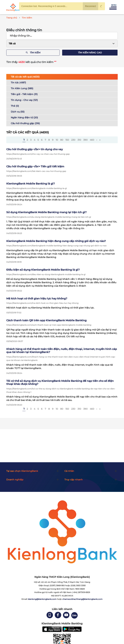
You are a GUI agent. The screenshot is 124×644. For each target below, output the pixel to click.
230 (73, 140)
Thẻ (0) (15, 106)
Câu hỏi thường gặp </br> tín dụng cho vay (35, 149)
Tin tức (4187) (18, 83)
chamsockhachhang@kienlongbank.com (82, 599)
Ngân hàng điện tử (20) (24, 118)
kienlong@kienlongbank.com (42, 599)
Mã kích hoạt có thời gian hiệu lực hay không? (37, 299)
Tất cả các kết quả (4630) (25, 77)
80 (62, 140)
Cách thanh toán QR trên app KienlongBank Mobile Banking (46, 320)
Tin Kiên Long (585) (22, 88)
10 (57, 140)
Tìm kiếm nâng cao (90, 53)
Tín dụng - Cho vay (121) (24, 100)
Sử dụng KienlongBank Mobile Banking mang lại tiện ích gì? (46, 212)
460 (92, 140)
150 (67, 140)
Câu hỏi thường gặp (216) (25, 123)
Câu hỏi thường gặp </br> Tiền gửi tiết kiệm (35, 166)
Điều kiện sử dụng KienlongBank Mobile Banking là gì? (43, 270)
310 (79, 140)
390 (85, 140)
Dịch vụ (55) (18, 112)
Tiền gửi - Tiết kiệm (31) (24, 94)
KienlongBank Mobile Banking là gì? (31, 184)
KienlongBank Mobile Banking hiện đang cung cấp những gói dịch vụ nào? (56, 241)
